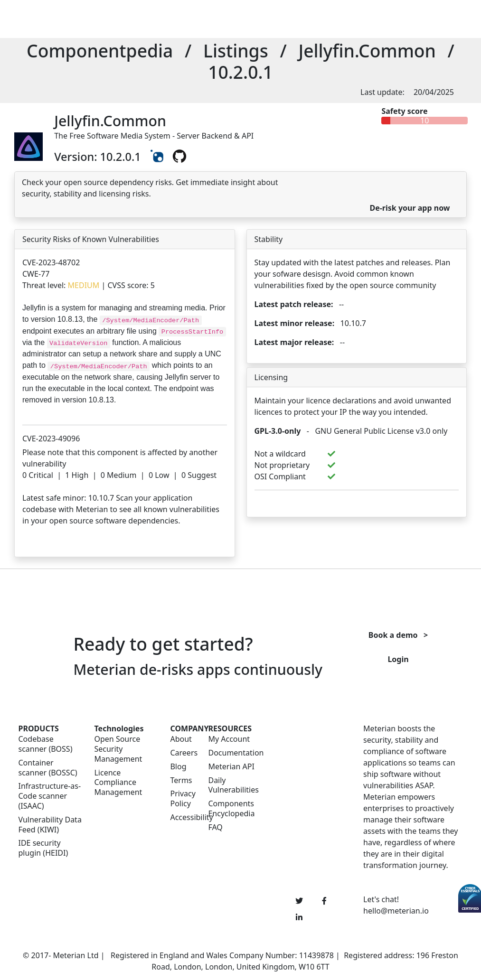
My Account (229, 739)
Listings (236, 51)
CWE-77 (36, 274)
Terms (181, 780)
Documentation (236, 753)
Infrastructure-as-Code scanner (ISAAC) (50, 796)
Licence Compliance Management (118, 783)
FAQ (215, 827)
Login (398, 659)
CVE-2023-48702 (51, 262)
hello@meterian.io (396, 911)
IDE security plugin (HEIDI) (43, 848)
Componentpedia (100, 51)
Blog (178, 767)
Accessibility (183, 817)
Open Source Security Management (118, 749)
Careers (183, 753)
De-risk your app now (410, 208)
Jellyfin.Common (367, 51)
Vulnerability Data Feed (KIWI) (50, 825)
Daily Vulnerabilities (233, 785)
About (181, 739)
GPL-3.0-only (278, 431)
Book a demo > (398, 635)
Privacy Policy (183, 799)
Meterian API (231, 767)
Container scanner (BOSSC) (48, 768)
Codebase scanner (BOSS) (46, 744)
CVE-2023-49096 (51, 439)
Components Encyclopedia (231, 809)
